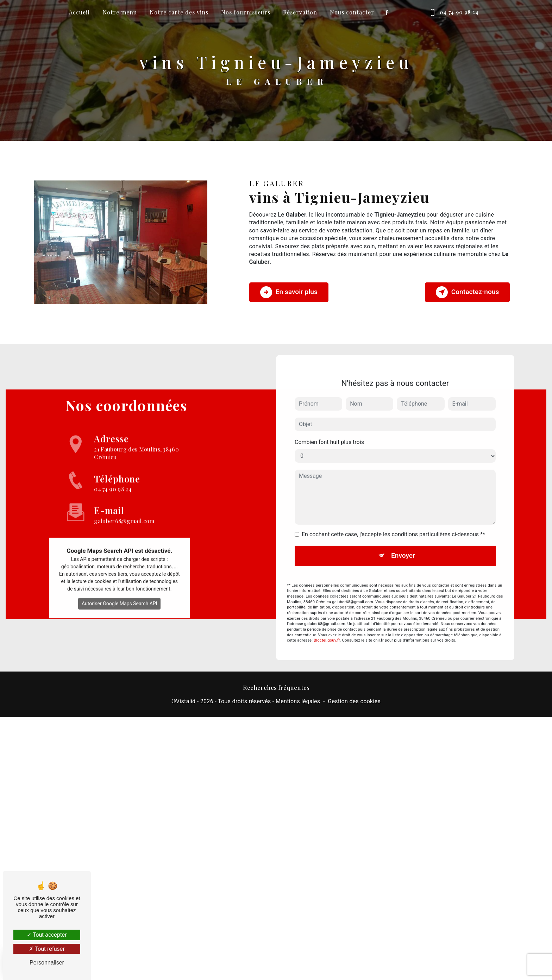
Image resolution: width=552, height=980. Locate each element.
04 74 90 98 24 (453, 12)
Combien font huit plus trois (329, 432)
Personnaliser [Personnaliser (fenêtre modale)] (47, 963)
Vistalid (186, 701)
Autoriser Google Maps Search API (120, 593)
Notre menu (120, 12)
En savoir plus (289, 292)
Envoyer (403, 545)
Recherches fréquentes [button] (276, 687)
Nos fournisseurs (246, 12)
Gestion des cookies (354, 701)
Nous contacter (352, 12)
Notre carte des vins (179, 12)
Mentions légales (298, 701)
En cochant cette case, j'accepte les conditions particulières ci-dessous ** (393, 524)
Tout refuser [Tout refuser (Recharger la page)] (47, 949)
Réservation (300, 12)
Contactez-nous (468, 292)
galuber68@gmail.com (124, 500)
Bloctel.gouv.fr (327, 630)
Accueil (79, 12)
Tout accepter (47, 935)
